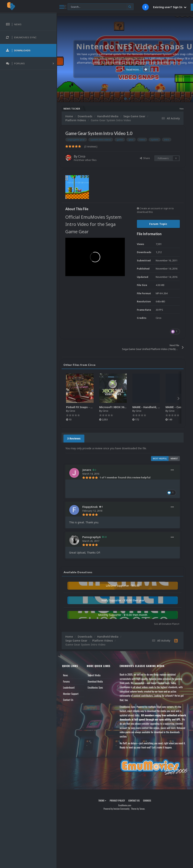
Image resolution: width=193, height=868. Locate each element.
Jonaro (87, 470)
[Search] (101, 7)
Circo (82, 156)
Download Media (95, 681)
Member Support (71, 694)
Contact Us (68, 700)
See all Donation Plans (167, 624)
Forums (66, 681)
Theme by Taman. (138, 809)
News (66, 675)
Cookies (147, 800)
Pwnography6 (91, 537)
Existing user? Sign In (170, 7)
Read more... (124, 70)
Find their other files (85, 160)
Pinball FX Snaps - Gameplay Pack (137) (92, 407)
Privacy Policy (117, 800)
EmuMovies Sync (95, 687)
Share (145, 158)
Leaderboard (69, 687)
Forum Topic (158, 224)
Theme (102, 800)
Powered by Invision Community (117, 809)
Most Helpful (160, 459)
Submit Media (94, 675)
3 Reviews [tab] (74, 438)
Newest (174, 459)
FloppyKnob (90, 507)
